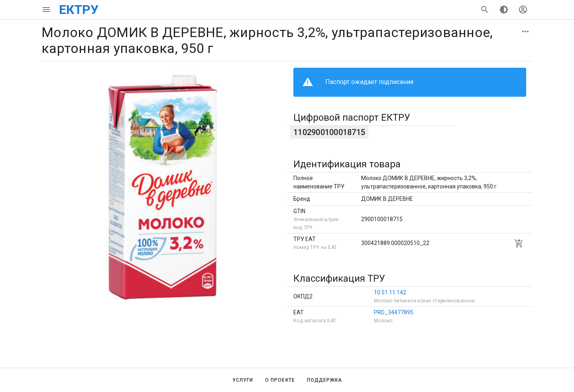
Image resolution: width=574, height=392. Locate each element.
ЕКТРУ (79, 10)
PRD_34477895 (394, 312)
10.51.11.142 (390, 292)
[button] (525, 31)
